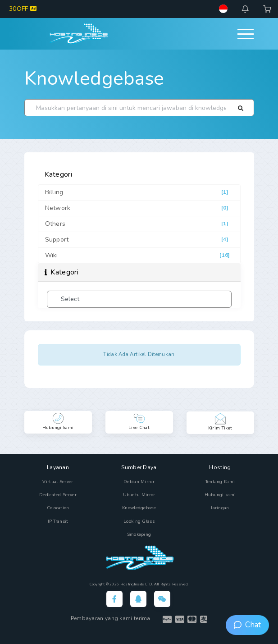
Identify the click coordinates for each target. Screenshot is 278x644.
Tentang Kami (220, 482)
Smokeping (139, 534)
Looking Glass (139, 521)
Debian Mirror (139, 482)
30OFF (23, 9)
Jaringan (220, 508)
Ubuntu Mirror (139, 495)
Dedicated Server (58, 495)
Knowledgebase (94, 79)
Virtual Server (58, 482)
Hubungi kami (220, 495)
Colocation (58, 508)
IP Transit (58, 521)
